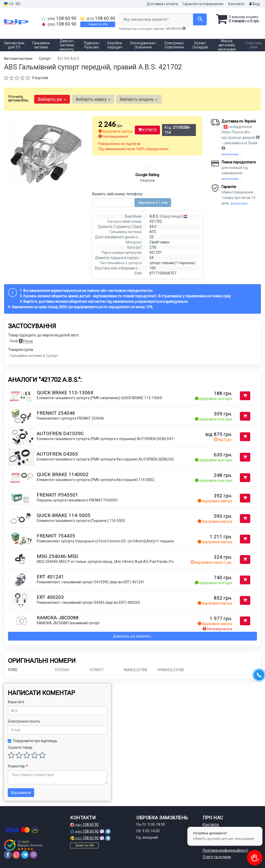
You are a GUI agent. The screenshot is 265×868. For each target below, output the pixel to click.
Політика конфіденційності (225, 850)
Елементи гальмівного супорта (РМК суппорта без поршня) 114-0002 (95, 480)
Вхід (255, 4)
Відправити (21, 793)
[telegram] (25, 855)
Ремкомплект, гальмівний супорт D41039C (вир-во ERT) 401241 (91, 582)
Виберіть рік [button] (52, 99)
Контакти (236, 4)
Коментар (17, 766)
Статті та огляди (217, 857)
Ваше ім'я (16, 702)
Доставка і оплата (162, 4)
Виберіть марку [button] (93, 99)
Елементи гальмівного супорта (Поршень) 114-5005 (81, 521)
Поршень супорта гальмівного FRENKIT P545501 (78, 500)
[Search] (200, 19)
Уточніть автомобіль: (19, 98)
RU (18, 4)
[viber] (33, 855)
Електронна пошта (24, 721)
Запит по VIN (98, 24)
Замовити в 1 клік (153, 203)
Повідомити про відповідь (33, 741)
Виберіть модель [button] (139, 99)
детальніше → (232, 154)
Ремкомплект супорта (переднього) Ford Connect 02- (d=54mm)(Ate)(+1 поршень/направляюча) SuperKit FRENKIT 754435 (140, 541)
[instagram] (16, 855)
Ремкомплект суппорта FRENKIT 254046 (70, 418)
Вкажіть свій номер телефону (117, 194)
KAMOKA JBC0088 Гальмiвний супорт (68, 623)
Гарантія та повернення (203, 4)
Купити (147, 130)
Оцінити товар (20, 748)
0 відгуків (40, 78)
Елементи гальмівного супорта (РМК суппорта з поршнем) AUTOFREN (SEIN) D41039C (109, 439)
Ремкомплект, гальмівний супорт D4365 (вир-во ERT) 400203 (88, 602)
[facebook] (8, 855)
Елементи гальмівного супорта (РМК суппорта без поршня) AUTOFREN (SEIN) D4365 (108, 459)
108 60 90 (59, 18)
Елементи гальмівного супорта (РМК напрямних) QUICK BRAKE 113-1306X (100, 398)
